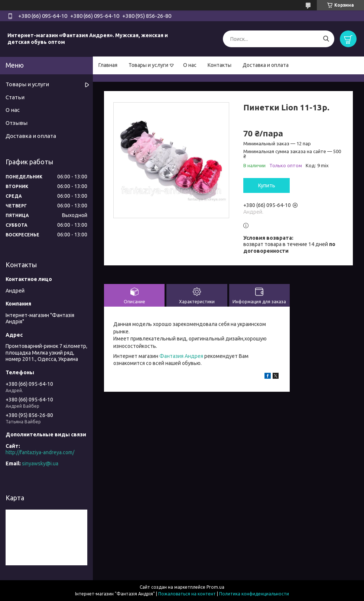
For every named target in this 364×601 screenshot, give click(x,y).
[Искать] (326, 39)
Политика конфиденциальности (254, 594)
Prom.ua (215, 587)
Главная (108, 65)
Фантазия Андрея (181, 356)
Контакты (220, 65)
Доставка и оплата (266, 65)
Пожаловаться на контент (187, 594)
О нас (190, 65)
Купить (267, 185)
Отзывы (17, 123)
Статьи (15, 97)
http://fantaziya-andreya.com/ (40, 452)
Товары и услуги (148, 65)
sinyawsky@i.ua (40, 463)
